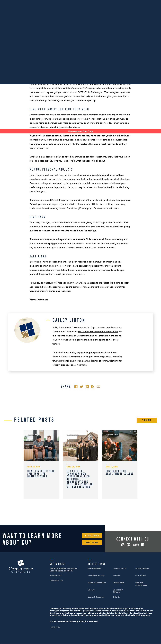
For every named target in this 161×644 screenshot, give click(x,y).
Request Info (92, 535)
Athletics (42, 2)
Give (62, 2)
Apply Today (92, 542)
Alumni (54, 2)
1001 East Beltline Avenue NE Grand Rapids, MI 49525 (64, 569)
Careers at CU (120, 568)
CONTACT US (56, 580)
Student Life (110, 9)
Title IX (116, 597)
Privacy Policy (142, 568)
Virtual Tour (118, 583)
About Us (30, 2)
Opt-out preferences (141, 584)
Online (149, 9)
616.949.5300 (111, 2)
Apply (151, 2)
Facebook (143, 545)
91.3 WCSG (141, 575)
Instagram (123, 545)
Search (157, 9)
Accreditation (94, 568)
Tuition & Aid (131, 9)
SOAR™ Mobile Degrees (12, 2)
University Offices (118, 591)
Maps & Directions (97, 583)
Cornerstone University (21, 567)
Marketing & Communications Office (98, 331)
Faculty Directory (96, 575)
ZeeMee (128, 545)
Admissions (90, 9)
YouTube (136, 545)
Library (91, 590)
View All (147, 420)
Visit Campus (130, 2)
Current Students (96, 597)
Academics (70, 9)
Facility (116, 575)
